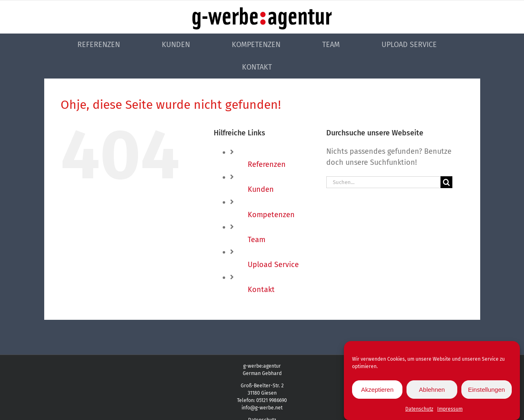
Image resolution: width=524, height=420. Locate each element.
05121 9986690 (272, 400)
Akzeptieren (377, 390)
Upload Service (273, 265)
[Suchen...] (383, 182)
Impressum (450, 410)
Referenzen (267, 164)
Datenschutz (419, 410)
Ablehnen (432, 390)
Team (256, 240)
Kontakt (261, 290)
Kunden (261, 189)
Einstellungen (486, 390)
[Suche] (446, 182)
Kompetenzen (271, 215)
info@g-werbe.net (262, 408)
